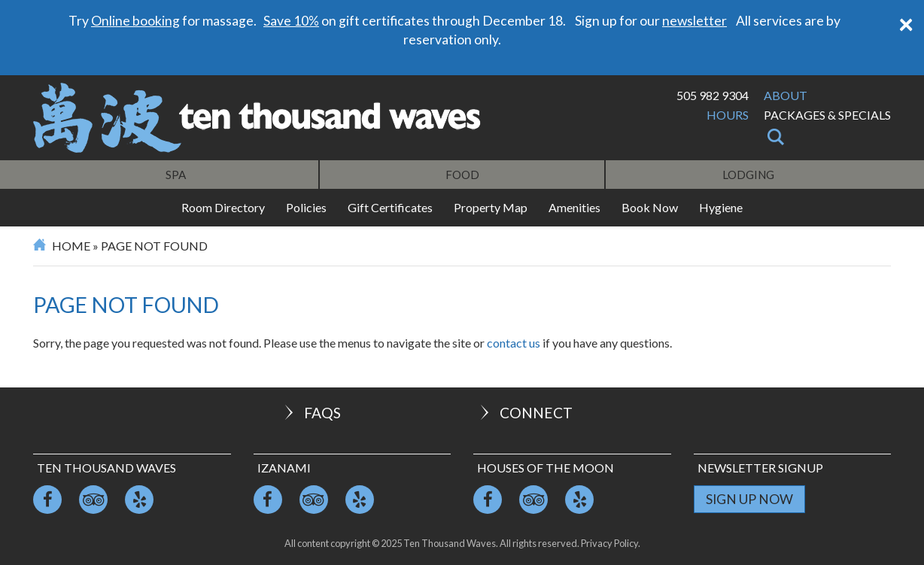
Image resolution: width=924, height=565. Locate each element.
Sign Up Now (749, 499)
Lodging (748, 175)
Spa (176, 175)
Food (462, 175)
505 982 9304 (713, 95)
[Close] (906, 23)
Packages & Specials (827, 115)
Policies (306, 207)
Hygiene (721, 207)
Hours (728, 115)
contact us (514, 343)
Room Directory (223, 207)
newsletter (695, 21)
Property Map (491, 207)
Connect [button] (525, 413)
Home (71, 246)
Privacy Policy (609, 543)
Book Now (650, 207)
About (786, 95)
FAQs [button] (311, 413)
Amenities (574, 207)
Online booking (135, 21)
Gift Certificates (390, 207)
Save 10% (291, 21)
